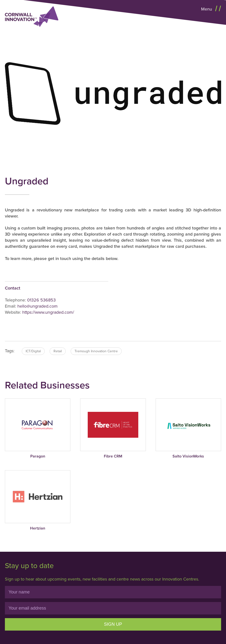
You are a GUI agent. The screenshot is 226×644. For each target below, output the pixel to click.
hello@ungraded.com (38, 306)
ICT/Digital (33, 351)
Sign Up (113, 624)
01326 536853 (41, 300)
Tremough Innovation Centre (96, 351)
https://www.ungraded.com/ (48, 312)
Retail (58, 351)
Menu (207, 9)
